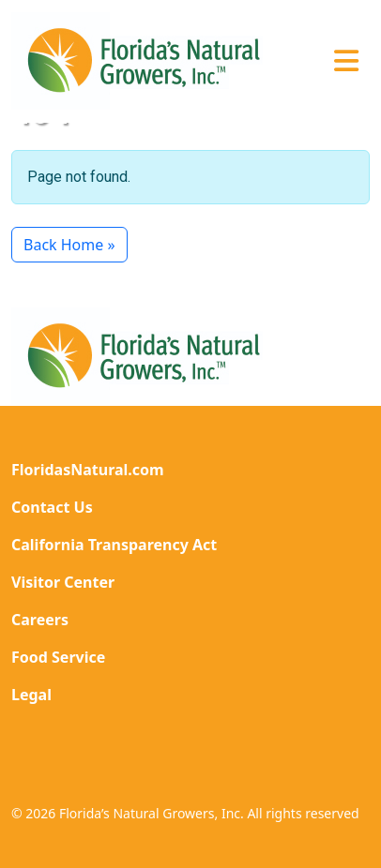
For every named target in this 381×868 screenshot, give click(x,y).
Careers (40, 620)
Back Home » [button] (69, 245)
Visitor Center (63, 582)
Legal (31, 695)
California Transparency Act (114, 545)
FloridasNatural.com (88, 470)
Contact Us (52, 507)
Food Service (58, 657)
